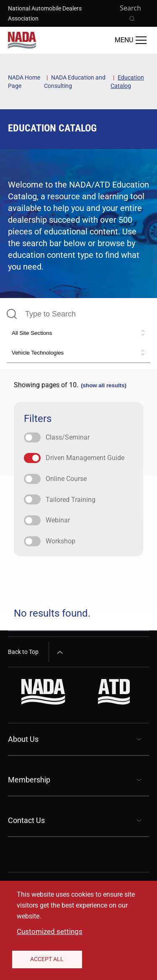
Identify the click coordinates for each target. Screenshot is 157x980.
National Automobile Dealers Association (45, 13)
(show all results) (104, 385)
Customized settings (50, 931)
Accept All (47, 959)
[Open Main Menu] (131, 40)
